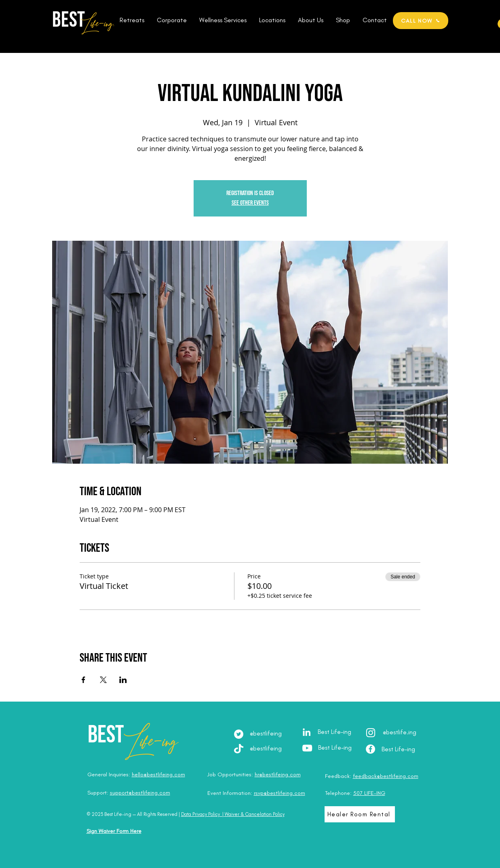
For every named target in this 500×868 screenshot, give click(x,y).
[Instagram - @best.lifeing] (371, 733)
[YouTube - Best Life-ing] (307, 748)
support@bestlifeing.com (140, 793)
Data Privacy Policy (200, 814)
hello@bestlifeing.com (158, 774)
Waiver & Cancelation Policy (255, 814)
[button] (132, 20)
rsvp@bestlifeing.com (280, 793)
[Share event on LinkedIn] (123, 680)
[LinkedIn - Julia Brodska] (307, 732)
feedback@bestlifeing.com (386, 776)
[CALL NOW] (421, 21)
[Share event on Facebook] (83, 680)
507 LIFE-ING (369, 793)
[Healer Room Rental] (360, 814)
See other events (250, 203)
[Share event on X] (103, 680)
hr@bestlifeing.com (278, 774)
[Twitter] (239, 734)
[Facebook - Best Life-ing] (370, 749)
